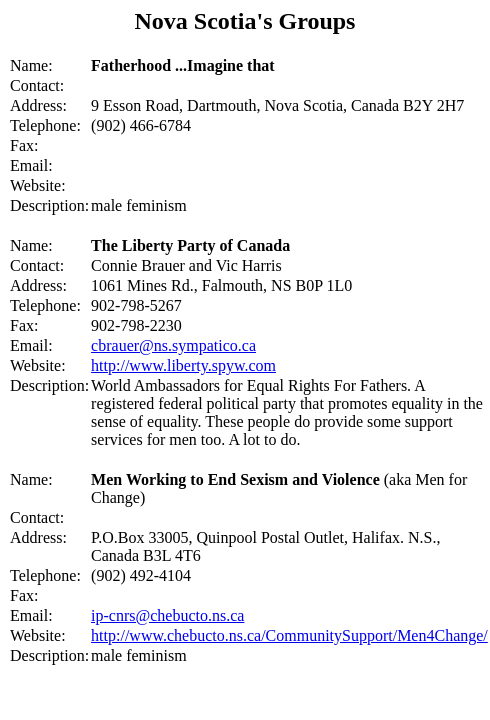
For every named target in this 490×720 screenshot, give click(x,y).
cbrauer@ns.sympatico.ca (173, 345)
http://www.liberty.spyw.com (183, 365)
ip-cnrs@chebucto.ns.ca (167, 615)
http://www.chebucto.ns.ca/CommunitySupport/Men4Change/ (289, 635)
